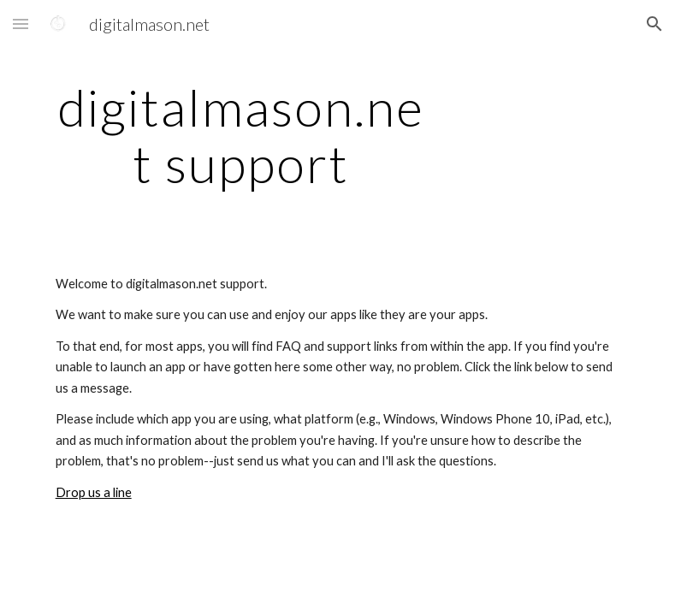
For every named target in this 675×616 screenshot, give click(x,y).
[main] (241, 135)
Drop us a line (94, 492)
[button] (21, 24)
